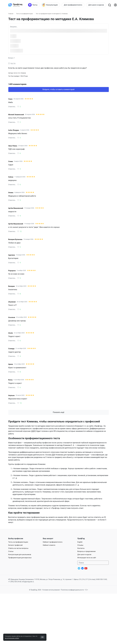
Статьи (11, 551)
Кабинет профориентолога (53, 542)
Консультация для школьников (20, 555)
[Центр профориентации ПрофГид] (15, 5)
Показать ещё (58, 412)
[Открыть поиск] (109, 5)
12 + (86, 590)
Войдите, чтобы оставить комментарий (59, 89)
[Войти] (115, 5)
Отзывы (80, 545)
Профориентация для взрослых (20, 558)
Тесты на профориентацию (24, 14)
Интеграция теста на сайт (87, 558)
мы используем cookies (12, 638)
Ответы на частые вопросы (18, 548)
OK (42, 637)
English (80, 542)
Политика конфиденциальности (72, 590)
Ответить (12, 107)
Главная (11, 14)
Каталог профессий (15, 545)
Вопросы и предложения (86, 551)
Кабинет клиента (49, 545)
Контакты (81, 548)
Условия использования (51, 590)
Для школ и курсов (84, 555)
